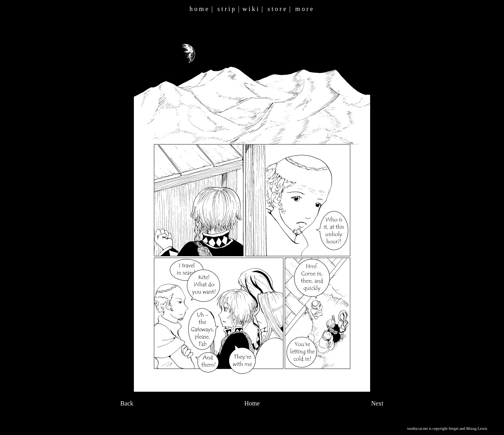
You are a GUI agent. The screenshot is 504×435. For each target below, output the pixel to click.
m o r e (304, 9)
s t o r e (277, 9)
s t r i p (226, 9)
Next (377, 403)
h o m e (199, 9)
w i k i (250, 9)
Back (127, 403)
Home (252, 403)
